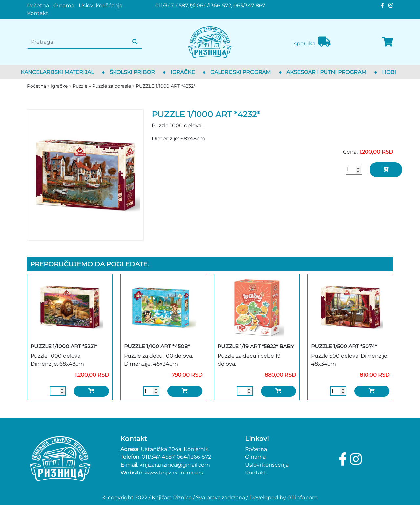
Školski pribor (132, 72)
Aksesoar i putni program (326, 72)
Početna (38, 5)
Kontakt (38, 13)
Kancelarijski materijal (57, 72)
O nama (64, 5)
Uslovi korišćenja (101, 5)
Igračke (183, 72)
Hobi (389, 72)
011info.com (303, 498)
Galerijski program (241, 72)
